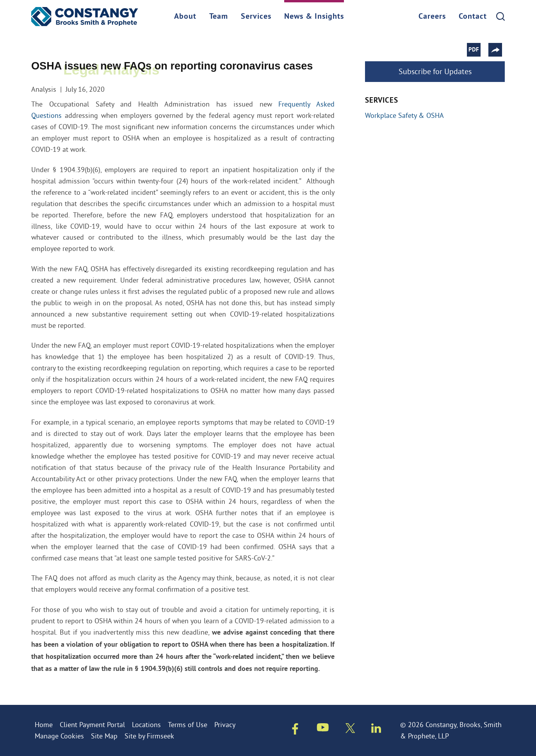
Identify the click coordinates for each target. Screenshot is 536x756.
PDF (476, 50)
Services (256, 17)
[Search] (500, 16)
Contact (473, 17)
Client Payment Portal (92, 725)
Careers (432, 17)
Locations (146, 725)
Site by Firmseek (149, 736)
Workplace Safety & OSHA (404, 115)
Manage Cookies (59, 736)
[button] (498, 50)
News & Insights (314, 17)
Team (219, 17)
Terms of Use (188, 725)
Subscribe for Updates (435, 71)
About (185, 17)
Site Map (104, 736)
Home (44, 725)
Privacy (225, 725)
